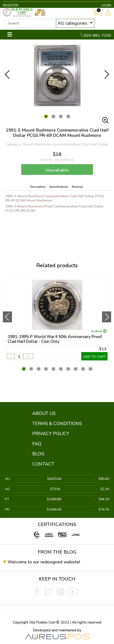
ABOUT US (44, 413)
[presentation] (7, 317)
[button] (46, 116)
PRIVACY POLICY (51, 434)
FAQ (37, 444)
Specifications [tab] (59, 187)
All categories (73, 23)
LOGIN (106, 5)
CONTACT (43, 464)
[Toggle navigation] (10, 35)
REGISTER (11, 5)
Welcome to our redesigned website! (44, 562)
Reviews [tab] (78, 187)
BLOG (38, 454)
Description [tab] (38, 187)
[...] (30, 23)
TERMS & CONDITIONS (57, 424)
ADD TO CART (94, 357)
